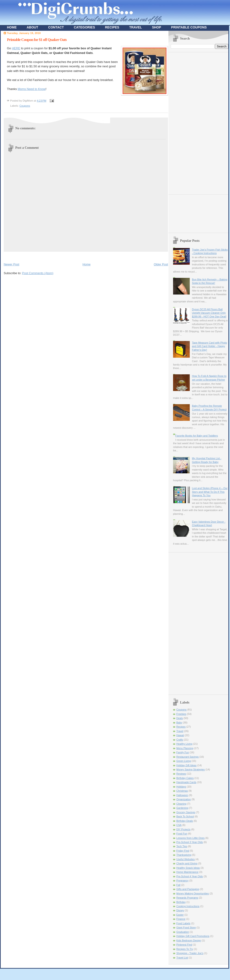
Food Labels (183, 923)
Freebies (181, 714)
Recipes (181, 727)
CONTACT (56, 27)
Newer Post (11, 264)
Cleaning (181, 804)
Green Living (184, 761)
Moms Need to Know (32, 89)
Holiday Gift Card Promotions (193, 936)
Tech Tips (182, 846)
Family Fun (183, 752)
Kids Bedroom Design (189, 940)
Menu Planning (185, 748)
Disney (180, 910)
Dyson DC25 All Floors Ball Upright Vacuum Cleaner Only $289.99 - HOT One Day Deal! (209, 313)
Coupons (25, 106)
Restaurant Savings (187, 757)
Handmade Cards (186, 782)
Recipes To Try (185, 949)
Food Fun (182, 834)
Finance (181, 919)
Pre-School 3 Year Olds (190, 842)
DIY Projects (183, 829)
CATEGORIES (84, 27)
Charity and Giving (187, 863)
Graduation (183, 932)
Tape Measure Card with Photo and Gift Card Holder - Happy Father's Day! (209, 346)
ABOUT (32, 27)
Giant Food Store (186, 927)
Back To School (185, 816)
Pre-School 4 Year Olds (190, 876)
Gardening (182, 808)
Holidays (181, 787)
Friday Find (183, 851)
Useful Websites (186, 859)
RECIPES (112, 27)
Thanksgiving (184, 855)
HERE (16, 48)
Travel (180, 731)
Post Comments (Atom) (38, 273)
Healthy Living (184, 744)
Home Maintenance (187, 872)
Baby (179, 723)
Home (87, 264)
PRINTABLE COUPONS (189, 27)
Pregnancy (182, 881)
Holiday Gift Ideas (186, 765)
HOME (12, 27)
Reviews (181, 774)
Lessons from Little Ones (190, 838)
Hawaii (180, 735)
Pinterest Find (184, 945)
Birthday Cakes (185, 778)
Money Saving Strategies (191, 769)
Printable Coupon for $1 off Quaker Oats (37, 40)
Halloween (182, 795)
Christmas (182, 791)
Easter (180, 915)
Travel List (182, 958)
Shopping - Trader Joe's (190, 953)
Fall (178, 885)
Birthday (181, 902)
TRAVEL (135, 27)
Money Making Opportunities (193, 893)
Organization (184, 799)
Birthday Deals (185, 821)
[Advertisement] (189, 122)
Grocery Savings (186, 812)
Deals (180, 718)
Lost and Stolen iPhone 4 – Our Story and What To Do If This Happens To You (210, 492)
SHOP (157, 27)
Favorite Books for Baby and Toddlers (196, 436)
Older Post (161, 264)
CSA (179, 825)
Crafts (180, 740)
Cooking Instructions (188, 906)
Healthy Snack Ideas (188, 868)
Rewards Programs (187, 898)
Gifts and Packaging (188, 889)
